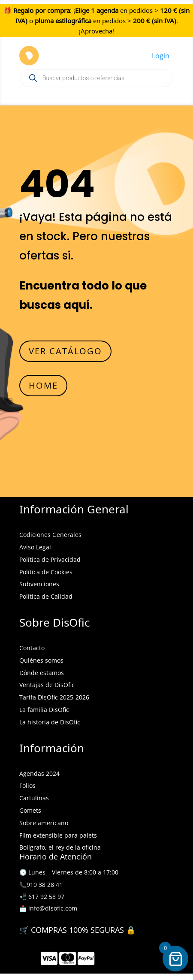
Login (161, 56)
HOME (43, 385)
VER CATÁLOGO (65, 351)
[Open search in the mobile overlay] (96, 78)
